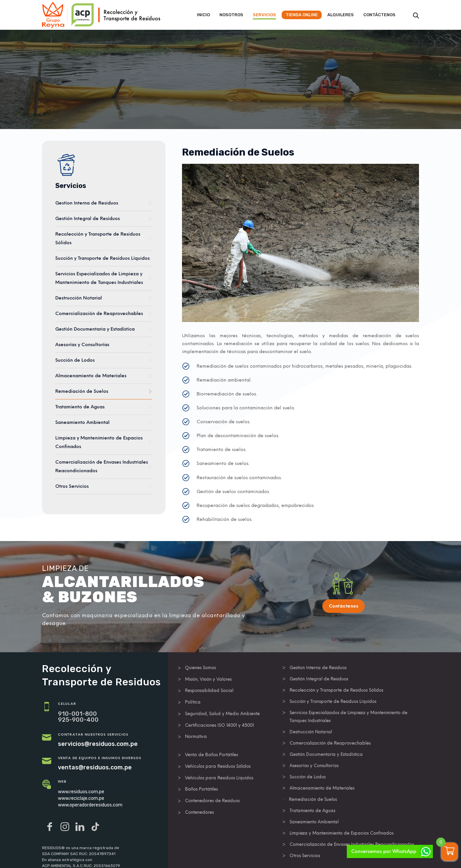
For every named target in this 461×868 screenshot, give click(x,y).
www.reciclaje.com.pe (81, 798)
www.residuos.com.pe (81, 792)
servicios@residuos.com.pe (98, 744)
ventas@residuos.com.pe (95, 767)
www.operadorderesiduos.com (90, 805)
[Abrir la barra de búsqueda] (416, 16)
